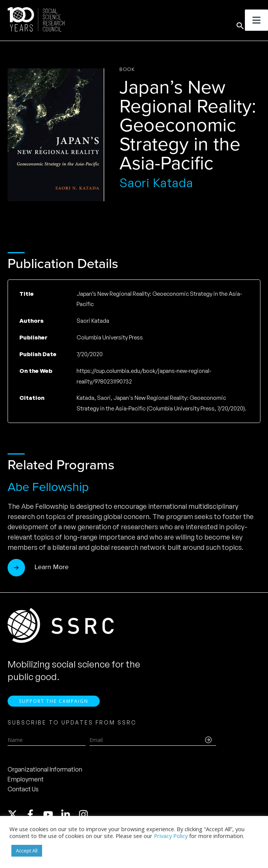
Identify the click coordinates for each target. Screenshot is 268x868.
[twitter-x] (16, 814)
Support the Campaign (54, 701)
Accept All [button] (27, 851)
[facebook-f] (34, 814)
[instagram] (85, 814)
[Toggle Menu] (256, 20)
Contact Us (23, 789)
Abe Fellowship (48, 487)
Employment (26, 779)
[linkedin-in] (69, 814)
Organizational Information (45, 769)
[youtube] (52, 814)
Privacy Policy (171, 836)
